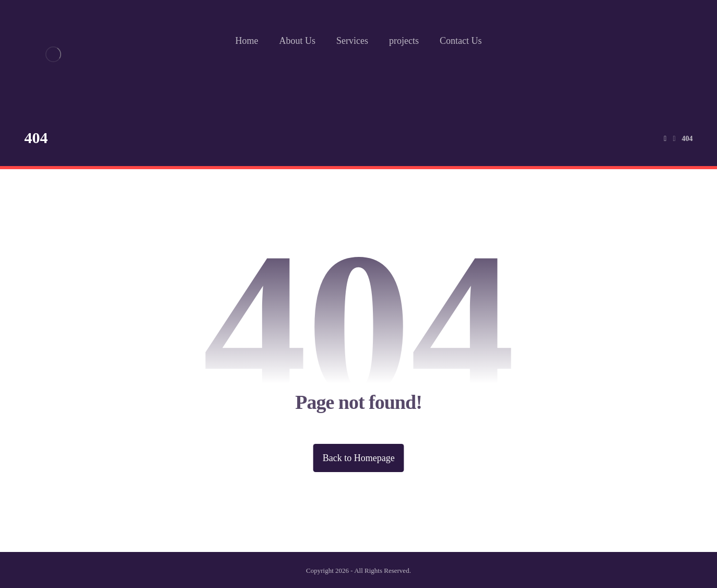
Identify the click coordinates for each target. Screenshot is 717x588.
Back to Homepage (359, 458)
